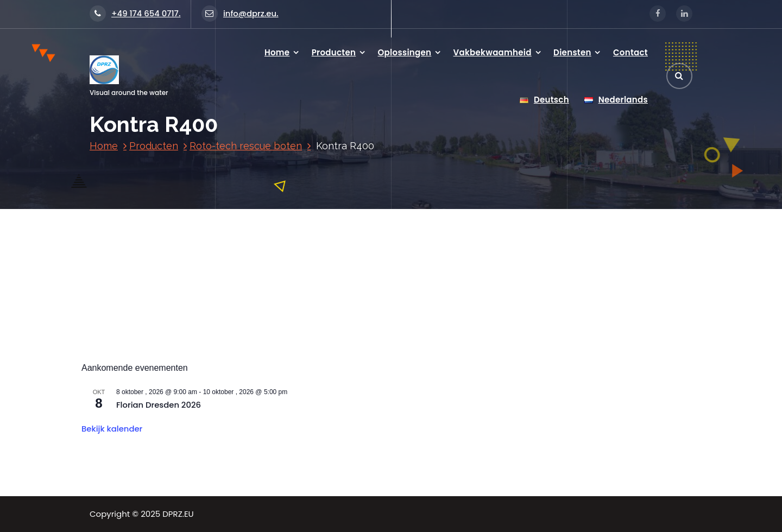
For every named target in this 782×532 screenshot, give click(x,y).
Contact (630, 52)
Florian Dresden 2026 (159, 405)
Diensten (572, 52)
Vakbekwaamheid (493, 52)
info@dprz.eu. (240, 13)
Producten (334, 52)
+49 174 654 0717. (135, 13)
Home (277, 52)
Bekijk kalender (112, 429)
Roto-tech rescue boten (246, 146)
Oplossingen (405, 52)
